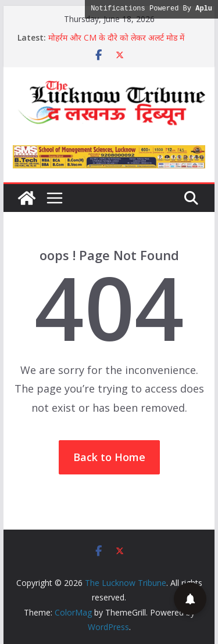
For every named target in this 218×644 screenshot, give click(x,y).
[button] (190, 599)
